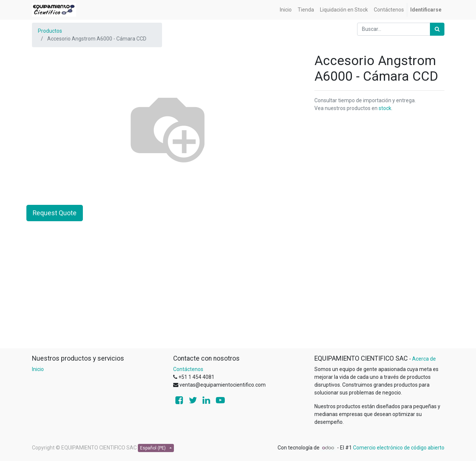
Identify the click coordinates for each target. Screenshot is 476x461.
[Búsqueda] (437, 29)
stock (385, 108)
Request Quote (55, 213)
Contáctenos (188, 369)
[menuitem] (286, 10)
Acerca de (424, 359)
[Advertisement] (238, 296)
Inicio (38, 369)
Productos (50, 31)
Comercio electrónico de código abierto (399, 448)
